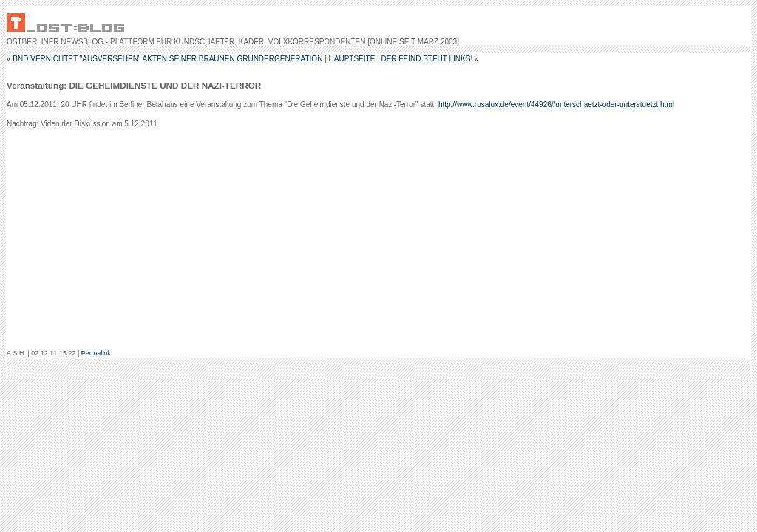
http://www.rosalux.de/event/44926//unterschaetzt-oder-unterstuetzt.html (556, 105)
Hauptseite (352, 59)
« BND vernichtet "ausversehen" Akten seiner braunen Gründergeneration (164, 59)
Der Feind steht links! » (430, 59)
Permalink (96, 353)
